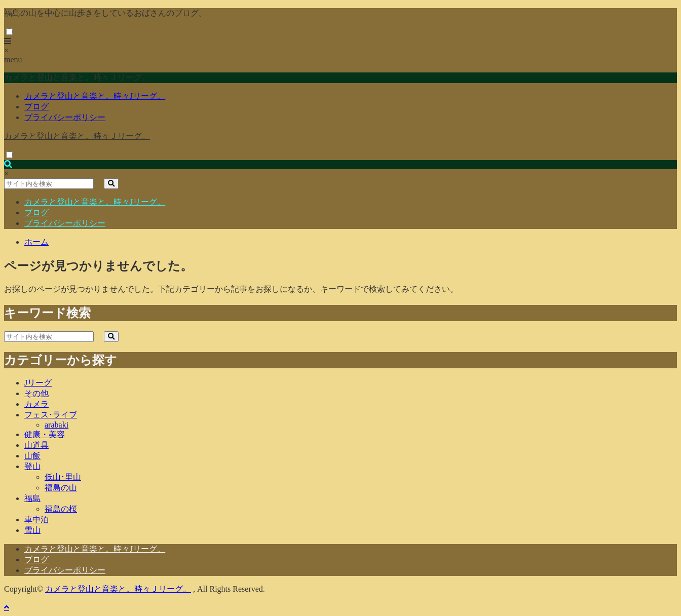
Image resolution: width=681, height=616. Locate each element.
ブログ (36, 107)
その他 (36, 393)
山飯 (32, 456)
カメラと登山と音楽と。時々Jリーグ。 (95, 96)
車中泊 (36, 519)
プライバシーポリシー (65, 117)
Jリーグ (38, 383)
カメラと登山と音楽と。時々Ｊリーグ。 (77, 136)
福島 (32, 498)
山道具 (36, 445)
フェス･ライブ (51, 415)
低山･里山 (63, 477)
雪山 (32, 530)
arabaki (56, 425)
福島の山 (61, 488)
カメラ (36, 404)
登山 (32, 466)
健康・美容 (45, 434)
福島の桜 (61, 509)
